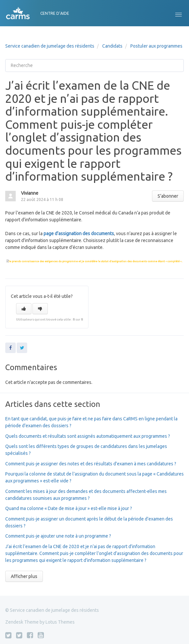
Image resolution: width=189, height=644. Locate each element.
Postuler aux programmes (156, 46)
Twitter (22, 348)
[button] (179, 13)
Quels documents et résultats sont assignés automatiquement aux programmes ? (88, 436)
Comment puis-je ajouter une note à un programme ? (58, 536)
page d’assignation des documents (79, 233)
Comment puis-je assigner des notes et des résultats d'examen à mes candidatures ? (91, 464)
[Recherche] (94, 66)
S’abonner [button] (168, 196)
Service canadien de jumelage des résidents (50, 46)
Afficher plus (24, 576)
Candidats (112, 46)
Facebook (10, 348)
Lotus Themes (60, 622)
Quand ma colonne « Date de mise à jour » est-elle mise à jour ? (69, 508)
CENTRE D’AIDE (55, 13)
